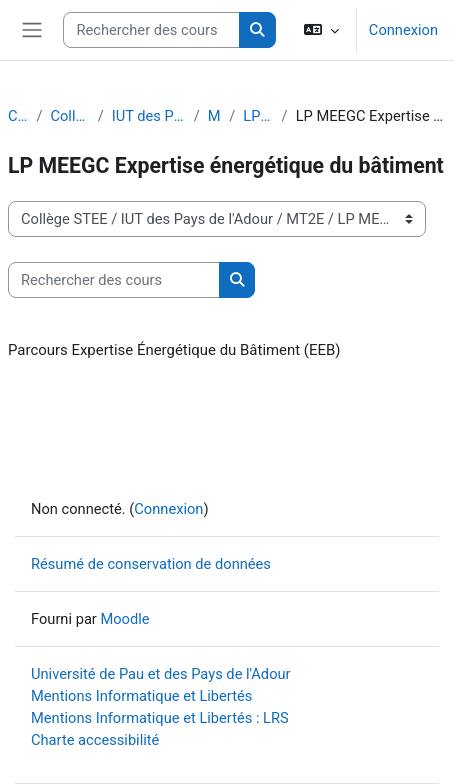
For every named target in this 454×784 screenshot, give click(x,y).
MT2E (214, 116)
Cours (18, 116)
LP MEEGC (258, 116)
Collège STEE (69, 116)
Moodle (124, 619)
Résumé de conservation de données (151, 564)
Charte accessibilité (95, 740)
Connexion (403, 30)
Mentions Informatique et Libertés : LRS (160, 718)
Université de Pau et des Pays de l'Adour (161, 674)
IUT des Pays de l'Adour (149, 116)
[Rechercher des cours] (151, 30)
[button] (321, 30)
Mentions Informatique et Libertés (141, 696)
